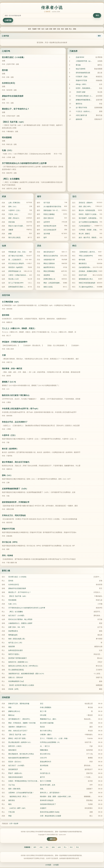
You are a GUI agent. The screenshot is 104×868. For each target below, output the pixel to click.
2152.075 (43, 758)
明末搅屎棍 (7, 138)
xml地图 (48, 865)
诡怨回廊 (12, 647)
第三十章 (43, 712)
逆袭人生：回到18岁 (16, 678)
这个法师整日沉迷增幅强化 (88, 222)
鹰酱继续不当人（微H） (49, 719)
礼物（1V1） (8, 151)
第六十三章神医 (46, 781)
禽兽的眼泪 (12, 750)
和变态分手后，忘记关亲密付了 (15, 422)
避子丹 (42, 777)
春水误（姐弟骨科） (10, 449)
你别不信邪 (83, 276)
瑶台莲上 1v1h (13, 279)
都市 (56, 29)
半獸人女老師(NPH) (86, 256)
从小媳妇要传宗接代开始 (52, 207)
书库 (32, 29)
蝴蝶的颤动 (44, 750)
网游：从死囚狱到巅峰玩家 (53, 283)
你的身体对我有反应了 (48, 805)
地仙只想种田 (81, 69)
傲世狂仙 (79, 104)
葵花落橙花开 (13, 770)
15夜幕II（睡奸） (46, 735)
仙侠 (44, 29)
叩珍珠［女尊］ (14, 690)
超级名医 (79, 120)
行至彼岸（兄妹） (82, 77)
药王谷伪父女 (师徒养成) (17, 264)
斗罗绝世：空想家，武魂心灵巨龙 (89, 230)
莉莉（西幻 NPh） (85, 207)
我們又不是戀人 (14, 655)
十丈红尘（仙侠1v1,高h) (84, 112)
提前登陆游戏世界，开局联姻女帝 (16, 502)
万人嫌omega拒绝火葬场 (87, 287)
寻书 (97, 15)
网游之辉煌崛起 (49, 272)
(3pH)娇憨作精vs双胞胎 (85, 268)
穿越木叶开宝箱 (81, 81)
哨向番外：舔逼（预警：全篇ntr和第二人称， (56, 797)
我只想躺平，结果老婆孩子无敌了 (89, 218)
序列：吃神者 (7, 556)
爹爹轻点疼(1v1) (14, 712)
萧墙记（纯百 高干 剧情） (18, 739)
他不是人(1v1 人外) (15, 643)
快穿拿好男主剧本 (50, 226)
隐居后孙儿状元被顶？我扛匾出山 (16, 396)
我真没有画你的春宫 (16, 777)
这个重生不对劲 (81, 108)
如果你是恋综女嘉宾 (16, 651)
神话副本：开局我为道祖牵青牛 (15, 342)
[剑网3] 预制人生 (49, 279)
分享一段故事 (14, 824)
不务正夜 (12, 812)
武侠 (50, 29)
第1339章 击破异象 (47, 723)
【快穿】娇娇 (81, 92)
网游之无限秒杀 (49, 264)
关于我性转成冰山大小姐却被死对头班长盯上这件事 (24, 164)
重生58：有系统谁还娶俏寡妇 (88, 211)
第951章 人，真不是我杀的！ (50, 793)
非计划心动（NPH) (10, 543)
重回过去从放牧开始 (51, 256)
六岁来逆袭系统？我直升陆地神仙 (86, 226)
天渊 (4, 356)
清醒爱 (11, 230)
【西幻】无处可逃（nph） (13, 122)
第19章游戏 (44, 766)
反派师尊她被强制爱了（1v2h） (15, 489)
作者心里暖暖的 (46, 708)
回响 (85, 29)
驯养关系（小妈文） (16, 746)
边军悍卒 (47, 222)
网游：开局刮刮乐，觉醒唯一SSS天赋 (22, 723)
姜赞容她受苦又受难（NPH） (18, 287)
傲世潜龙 (12, 801)
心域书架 (8, 20)
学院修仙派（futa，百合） (18, 252)
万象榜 (25, 29)
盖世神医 (6, 316)
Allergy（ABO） (81, 85)
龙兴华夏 (47, 234)
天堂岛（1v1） (14, 215)
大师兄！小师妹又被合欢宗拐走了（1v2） (18, 276)
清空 (99, 36)
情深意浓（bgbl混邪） (16, 268)
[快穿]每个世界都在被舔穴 (18, 658)
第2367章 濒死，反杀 (48, 785)
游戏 (74, 29)
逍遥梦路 (47, 276)
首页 (19, 29)
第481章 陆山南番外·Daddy (50, 812)
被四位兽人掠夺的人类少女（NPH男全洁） (24, 666)
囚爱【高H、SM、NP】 (17, 627)
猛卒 (45, 238)
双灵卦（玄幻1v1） (15, 762)
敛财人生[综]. (48, 287)
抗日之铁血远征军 (50, 230)
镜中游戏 (82, 260)
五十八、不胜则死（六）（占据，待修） (54, 739)
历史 (62, 29)
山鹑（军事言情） (15, 203)
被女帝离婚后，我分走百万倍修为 (16, 462)
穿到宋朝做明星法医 (83, 73)
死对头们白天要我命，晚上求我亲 (20, 620)
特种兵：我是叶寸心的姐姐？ (89, 215)
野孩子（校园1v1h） (16, 774)
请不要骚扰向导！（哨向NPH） (20, 719)
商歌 (10, 708)
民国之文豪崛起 (49, 215)
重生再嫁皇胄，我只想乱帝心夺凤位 (21, 754)
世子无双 (47, 203)
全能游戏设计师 (49, 260)
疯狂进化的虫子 (49, 252)
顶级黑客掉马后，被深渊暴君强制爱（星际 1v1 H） (27, 674)
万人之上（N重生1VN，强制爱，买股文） (19, 329)
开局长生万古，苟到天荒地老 (14, 516)
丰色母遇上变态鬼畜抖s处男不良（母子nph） (21, 409)
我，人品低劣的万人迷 (16, 260)
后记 (42, 704)
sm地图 (56, 865)
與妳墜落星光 (13, 631)
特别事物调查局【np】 (16, 682)
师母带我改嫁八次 (15, 272)
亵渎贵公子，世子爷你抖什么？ (16, 109)
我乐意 (42, 727)
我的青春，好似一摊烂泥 (12, 369)
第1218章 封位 (45, 754)
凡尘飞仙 (12, 785)
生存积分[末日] (8, 84)
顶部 (54, 839)
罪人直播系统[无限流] (16, 670)
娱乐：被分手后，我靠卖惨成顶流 (89, 238)
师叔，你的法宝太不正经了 (18, 731)
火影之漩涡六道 (81, 116)
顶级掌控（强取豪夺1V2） (18, 727)
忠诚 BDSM (80, 58)
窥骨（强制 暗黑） (15, 789)
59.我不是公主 (45, 774)
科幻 (68, 29)
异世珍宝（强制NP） (86, 203)
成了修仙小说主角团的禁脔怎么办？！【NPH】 (17, 256)
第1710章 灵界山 (46, 731)
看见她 (78, 65)
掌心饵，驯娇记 (84, 234)
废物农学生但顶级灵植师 (13, 96)
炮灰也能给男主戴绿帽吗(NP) (19, 758)
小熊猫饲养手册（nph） (84, 62)
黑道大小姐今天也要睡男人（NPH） (17, 226)
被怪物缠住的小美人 (86, 279)
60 (41, 770)
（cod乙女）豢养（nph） (17, 808)
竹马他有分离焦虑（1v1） (85, 96)
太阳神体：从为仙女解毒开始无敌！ (21, 793)
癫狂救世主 (83, 264)
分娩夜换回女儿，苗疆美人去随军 (20, 624)
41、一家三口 (45, 746)
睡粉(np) (11, 715)
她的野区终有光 (49, 268)
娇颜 (10, 234)
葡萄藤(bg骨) (13, 635)
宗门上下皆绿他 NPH (16, 283)
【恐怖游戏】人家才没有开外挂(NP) (88, 252)
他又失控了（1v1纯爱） (17, 616)
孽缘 (10, 816)
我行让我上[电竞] (14, 238)
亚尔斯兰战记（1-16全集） (14, 58)
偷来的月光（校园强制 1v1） (19, 662)
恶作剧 (5, 71)
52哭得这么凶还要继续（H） (50, 743)
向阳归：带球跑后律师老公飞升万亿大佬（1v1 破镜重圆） (29, 781)
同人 (80, 29)
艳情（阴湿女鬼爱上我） (17, 639)
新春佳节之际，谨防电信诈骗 (19, 704)
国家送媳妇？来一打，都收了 (52, 211)
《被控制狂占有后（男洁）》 (19, 797)
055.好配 (43, 715)
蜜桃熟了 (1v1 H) (9, 382)
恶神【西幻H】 (49, 218)
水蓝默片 (43, 808)
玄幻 (38, 29)
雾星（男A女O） (14, 218)
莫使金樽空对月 (46, 762)
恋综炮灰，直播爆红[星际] (88, 272)
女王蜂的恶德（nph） (11, 302)
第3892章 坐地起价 (47, 801)
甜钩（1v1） (13, 207)
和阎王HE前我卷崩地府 (87, 283)
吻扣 (10, 805)
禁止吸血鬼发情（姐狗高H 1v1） (20, 743)
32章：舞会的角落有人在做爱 (51, 816)
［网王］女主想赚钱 (11, 179)
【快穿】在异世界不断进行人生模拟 (21, 686)
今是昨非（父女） (15, 211)
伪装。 (42, 789)
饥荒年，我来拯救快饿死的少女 (87, 89)
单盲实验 (12, 222)
